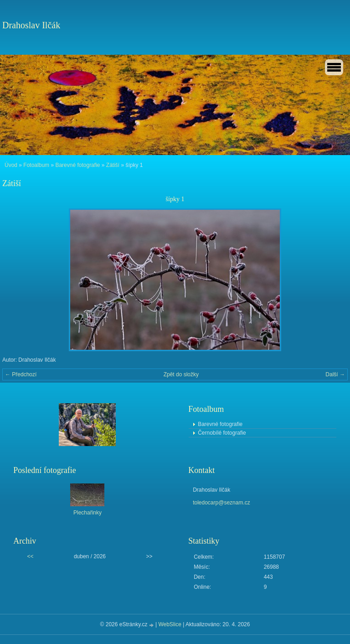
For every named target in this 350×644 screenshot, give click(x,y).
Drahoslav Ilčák (31, 25)
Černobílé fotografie (222, 433)
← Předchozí (21, 374)
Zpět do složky (181, 374)
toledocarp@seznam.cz (221, 503)
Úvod (11, 165)
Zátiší (113, 165)
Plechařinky (87, 513)
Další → (335, 374)
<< (30, 556)
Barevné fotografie (77, 165)
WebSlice (170, 624)
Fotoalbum (36, 165)
